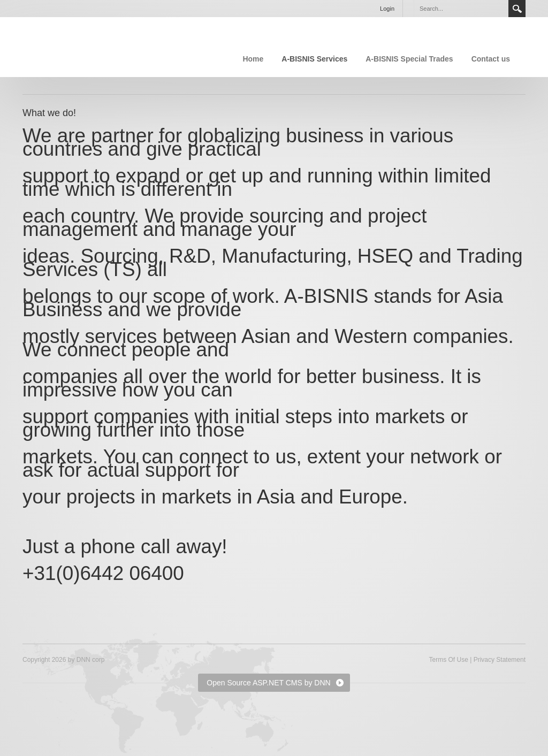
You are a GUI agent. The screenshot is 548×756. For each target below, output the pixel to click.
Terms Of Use (448, 660)
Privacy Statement (500, 660)
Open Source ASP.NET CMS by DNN (268, 683)
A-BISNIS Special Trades (409, 59)
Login (387, 9)
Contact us (491, 59)
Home (253, 59)
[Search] (461, 9)
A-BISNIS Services (314, 59)
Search (517, 9)
